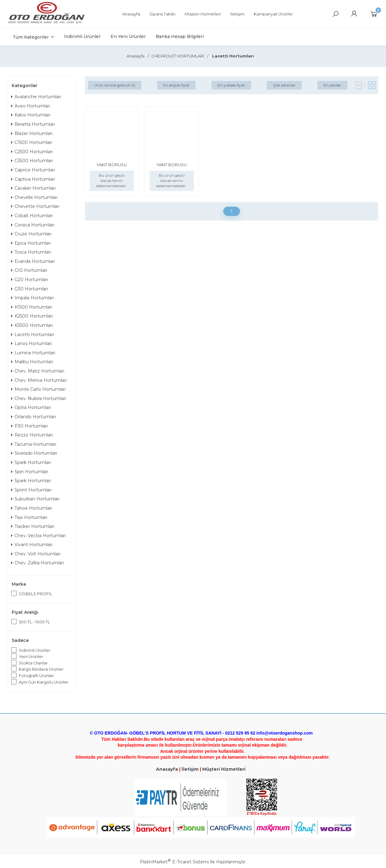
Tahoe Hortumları (32, 508)
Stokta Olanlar (33, 663)
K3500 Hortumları (32, 325)
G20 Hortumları (29, 280)
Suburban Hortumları (35, 499)
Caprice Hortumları (33, 170)
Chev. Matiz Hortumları (38, 371)
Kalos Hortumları (31, 115)
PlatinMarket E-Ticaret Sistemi (174, 862)
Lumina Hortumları (33, 353)
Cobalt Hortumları (32, 216)
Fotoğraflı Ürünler (36, 676)
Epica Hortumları (31, 243)
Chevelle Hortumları (34, 197)
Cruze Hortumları (31, 234)
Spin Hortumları (30, 472)
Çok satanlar (284, 85)
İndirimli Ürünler (35, 650)
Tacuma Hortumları (34, 444)
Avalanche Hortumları (36, 97)
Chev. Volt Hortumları (36, 554)
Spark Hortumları (31, 462)
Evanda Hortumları (33, 261)
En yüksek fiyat (231, 85)
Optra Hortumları (31, 407)
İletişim (190, 769)
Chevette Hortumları (35, 206)
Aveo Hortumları (31, 106)
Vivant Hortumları (32, 545)
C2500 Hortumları (32, 152)
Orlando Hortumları (34, 417)
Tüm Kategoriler (31, 37)
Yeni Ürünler (31, 656)
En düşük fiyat (176, 85)
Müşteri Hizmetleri (224, 769)
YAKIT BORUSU (112, 165)
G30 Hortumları (29, 289)
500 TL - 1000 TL (34, 622)
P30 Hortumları (29, 426)
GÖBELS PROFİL (36, 594)
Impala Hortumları (32, 298)
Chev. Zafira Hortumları (38, 563)
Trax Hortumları (29, 517)
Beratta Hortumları (33, 124)
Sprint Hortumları (31, 490)
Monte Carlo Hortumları (38, 389)
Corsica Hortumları (33, 225)
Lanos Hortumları (31, 343)
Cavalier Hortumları (33, 188)
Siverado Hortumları (34, 453)
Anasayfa (167, 769)
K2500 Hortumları (32, 316)
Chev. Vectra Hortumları (38, 536)
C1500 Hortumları (32, 142)
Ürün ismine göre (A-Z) (115, 85)
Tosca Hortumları (31, 252)
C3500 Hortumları (32, 161)
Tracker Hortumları (33, 526)
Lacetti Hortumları (33, 335)
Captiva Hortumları (33, 179)
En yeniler (332, 85)
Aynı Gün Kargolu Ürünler (44, 682)
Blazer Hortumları (32, 133)
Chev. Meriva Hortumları (39, 380)
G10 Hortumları (29, 270)
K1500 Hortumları (32, 307)
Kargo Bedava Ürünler (41, 669)
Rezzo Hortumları (32, 435)
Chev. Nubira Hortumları (39, 398)
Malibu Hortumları (32, 362)
